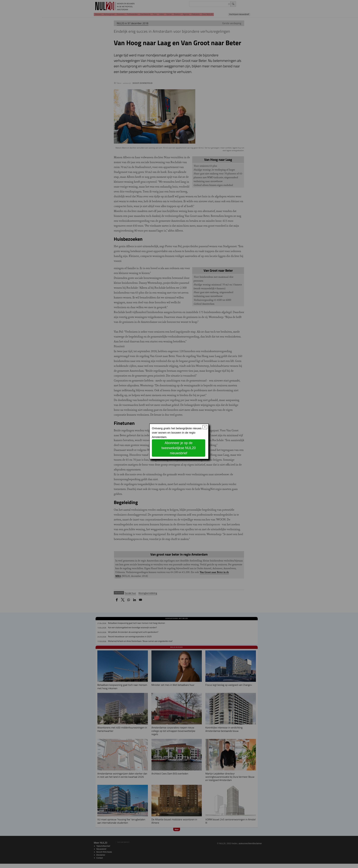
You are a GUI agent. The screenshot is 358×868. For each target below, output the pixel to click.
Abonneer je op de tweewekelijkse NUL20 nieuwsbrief (179, 448)
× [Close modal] (205, 427)
